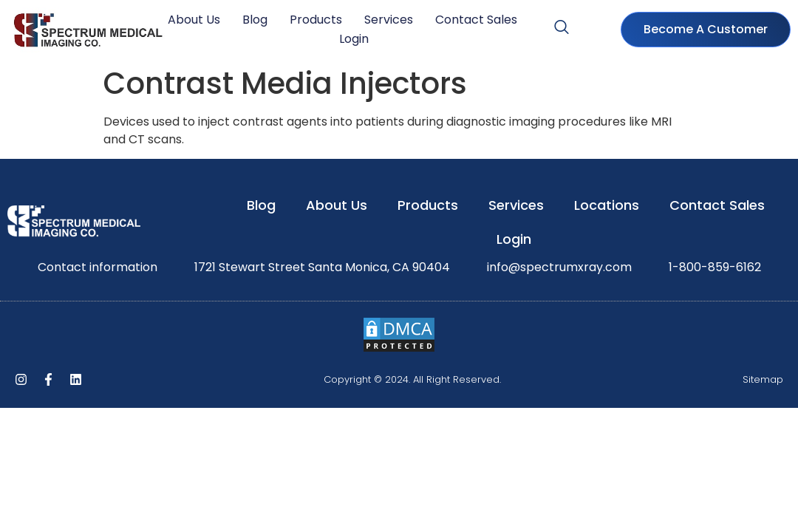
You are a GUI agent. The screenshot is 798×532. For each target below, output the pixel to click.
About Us (194, 20)
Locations (607, 205)
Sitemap (763, 379)
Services (389, 20)
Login (354, 39)
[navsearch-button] (562, 30)
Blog (255, 20)
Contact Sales (476, 20)
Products (316, 20)
